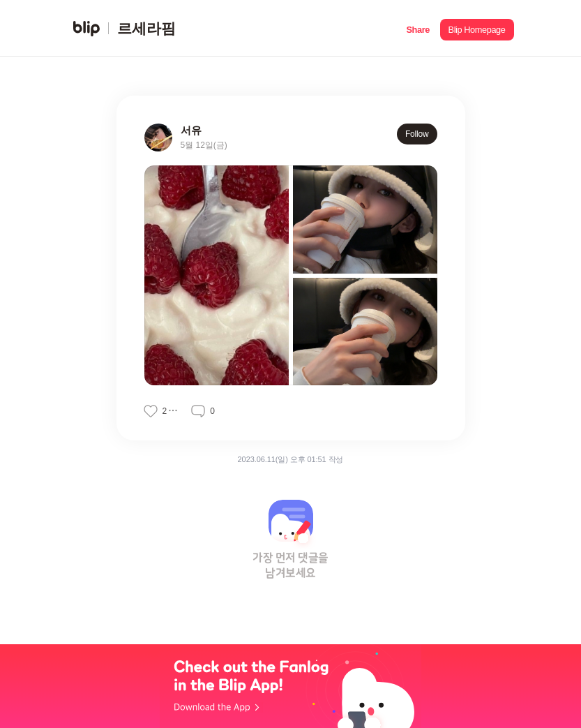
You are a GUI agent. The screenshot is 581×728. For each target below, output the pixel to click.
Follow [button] (417, 134)
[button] (418, 28)
